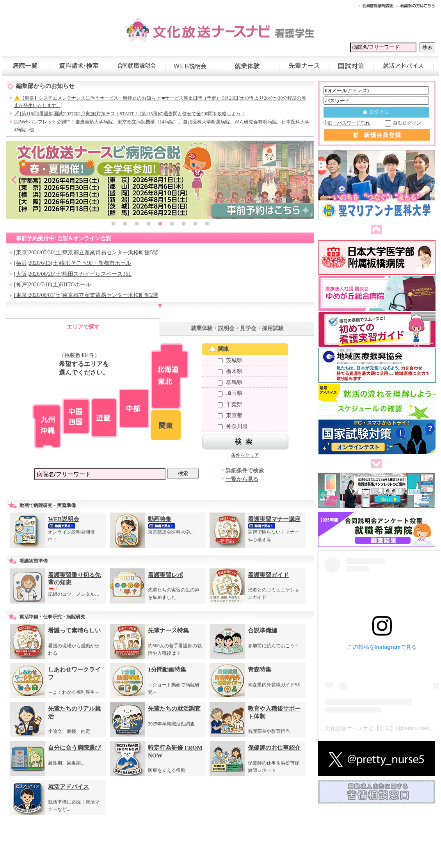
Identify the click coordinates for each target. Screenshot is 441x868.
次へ (375, 464)
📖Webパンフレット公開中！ (45, 122)
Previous (14, 180)
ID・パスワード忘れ (347, 123)
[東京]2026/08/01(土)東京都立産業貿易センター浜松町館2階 (86, 295)
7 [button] (183, 225)
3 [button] (137, 225)
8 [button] (195, 225)
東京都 (230, 415)
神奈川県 (233, 426)
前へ (375, 230)
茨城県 (230, 360)
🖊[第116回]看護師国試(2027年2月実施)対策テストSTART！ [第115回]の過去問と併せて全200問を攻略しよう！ (130, 114)
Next (306, 180)
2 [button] (125, 225)
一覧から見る (242, 479)
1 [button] (113, 225)
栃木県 (230, 371)
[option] (160, 180)
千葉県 (230, 405)
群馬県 (230, 382)
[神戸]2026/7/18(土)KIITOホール (52, 285)
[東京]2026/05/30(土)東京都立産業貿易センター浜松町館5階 (86, 253)
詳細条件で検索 (245, 471)
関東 (220, 349)
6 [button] (172, 225)
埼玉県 (230, 393)
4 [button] (148, 225)
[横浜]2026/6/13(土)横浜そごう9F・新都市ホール (73, 263)
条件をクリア (245, 455)
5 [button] (160, 225)
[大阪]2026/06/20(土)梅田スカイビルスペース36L (73, 274)
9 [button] (207, 225)
